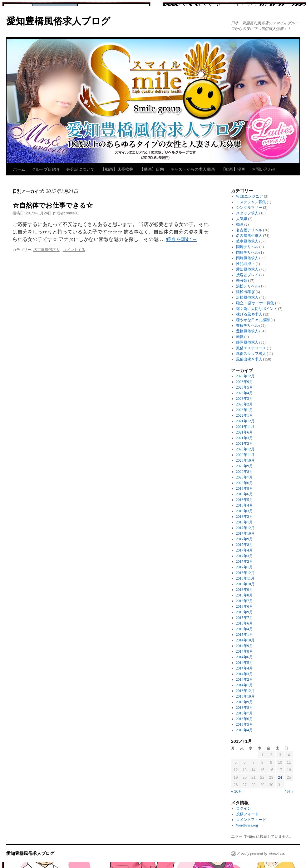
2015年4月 (244, 629)
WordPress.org (247, 825)
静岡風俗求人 (247, 342)
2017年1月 (244, 567)
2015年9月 (244, 612)
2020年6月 (244, 483)
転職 (240, 337)
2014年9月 (244, 646)
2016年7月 (244, 601)
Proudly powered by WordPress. (261, 853)
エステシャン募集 (251, 202)
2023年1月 (244, 410)
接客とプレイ (247, 275)
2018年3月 (244, 511)
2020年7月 (244, 477)
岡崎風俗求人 (247, 258)
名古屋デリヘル (249, 230)
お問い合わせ (264, 169)
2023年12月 (245, 376)
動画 (240, 224)
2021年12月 (245, 421)
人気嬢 (242, 219)
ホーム (19, 169)
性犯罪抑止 (245, 264)
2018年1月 (244, 522)
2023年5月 (244, 387)
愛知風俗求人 (247, 269)
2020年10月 (245, 460)
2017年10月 (245, 533)
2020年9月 (244, 466)
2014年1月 (244, 685)
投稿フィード (247, 814)
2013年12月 (245, 691)
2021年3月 (244, 438)
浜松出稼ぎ (245, 292)
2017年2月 (244, 562)
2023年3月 (244, 399)
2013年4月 (244, 730)
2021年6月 (244, 432)
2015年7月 (244, 618)
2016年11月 (245, 578)
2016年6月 (244, 606)
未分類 (242, 281)
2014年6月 (244, 657)
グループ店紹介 (46, 169)
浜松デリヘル (247, 286)
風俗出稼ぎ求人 (249, 359)
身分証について (80, 169)
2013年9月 (244, 702)
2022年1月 (244, 415)
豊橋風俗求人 (247, 331)
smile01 (72, 213)
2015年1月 (244, 635)
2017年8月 (244, 545)
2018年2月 (244, 517)
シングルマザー (249, 208)
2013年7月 (244, 713)
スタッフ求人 (247, 213)
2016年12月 (245, 573)
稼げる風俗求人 (249, 314)
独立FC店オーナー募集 (255, 303)
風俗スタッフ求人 (251, 354)
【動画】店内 (152, 169)
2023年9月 (244, 382)
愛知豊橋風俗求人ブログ (58, 21)
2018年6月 (244, 494)
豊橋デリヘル (247, 326)
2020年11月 (245, 455)
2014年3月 (244, 674)
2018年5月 (244, 500)
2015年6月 (244, 623)
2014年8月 (244, 651)
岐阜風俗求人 (247, 241)
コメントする (74, 250)
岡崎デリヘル (247, 247)
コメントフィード (251, 820)
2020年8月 (244, 472)
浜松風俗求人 (247, 297)
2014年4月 (244, 668)
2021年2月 (244, 444)
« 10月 (237, 792)
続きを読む (182, 239)
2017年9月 (244, 539)
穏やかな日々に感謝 (253, 320)
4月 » (289, 792)
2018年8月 (244, 488)
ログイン (244, 808)
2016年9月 (244, 590)
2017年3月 (244, 556)
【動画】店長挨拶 (117, 169)
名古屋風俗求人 (47, 250)
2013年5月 (244, 724)
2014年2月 (244, 679)
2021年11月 (245, 427)
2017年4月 (244, 550)
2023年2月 (244, 404)
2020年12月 (245, 449)
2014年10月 (245, 640)
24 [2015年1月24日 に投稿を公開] (280, 777)
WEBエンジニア (250, 196)
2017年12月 (245, 528)
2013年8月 (244, 708)
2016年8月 (244, 595)
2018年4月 (244, 505)
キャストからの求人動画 (192, 169)
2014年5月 (244, 663)
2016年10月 (245, 584)
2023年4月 (244, 393)
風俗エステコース (251, 348)
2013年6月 (244, 719)
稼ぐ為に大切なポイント (257, 309)
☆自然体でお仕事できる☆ (53, 205)
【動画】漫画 (233, 169)
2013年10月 (245, 696)
